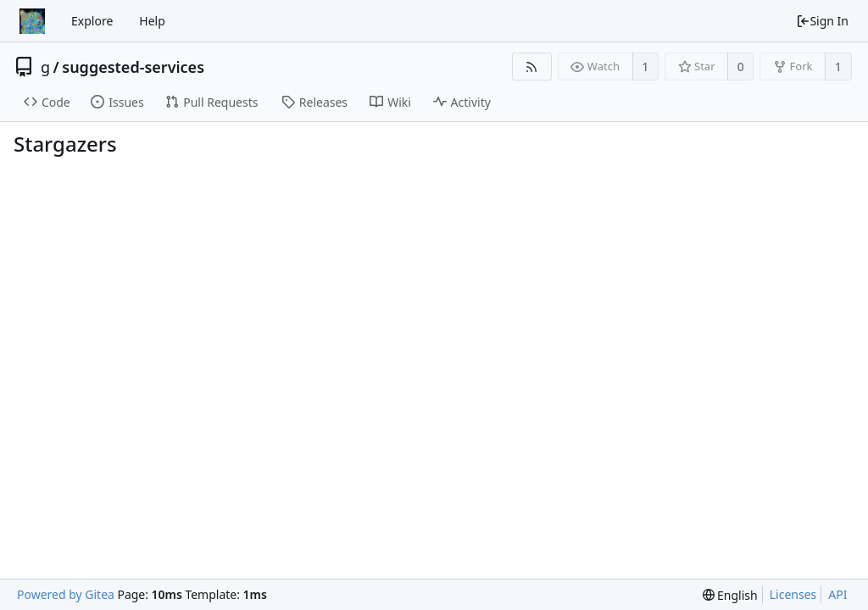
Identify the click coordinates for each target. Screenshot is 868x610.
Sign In (822, 21)
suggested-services (133, 67)
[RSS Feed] (532, 67)
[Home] (32, 21)
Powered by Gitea (66, 594)
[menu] (730, 595)
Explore (92, 21)
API (837, 594)
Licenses (793, 594)
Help (152, 21)
